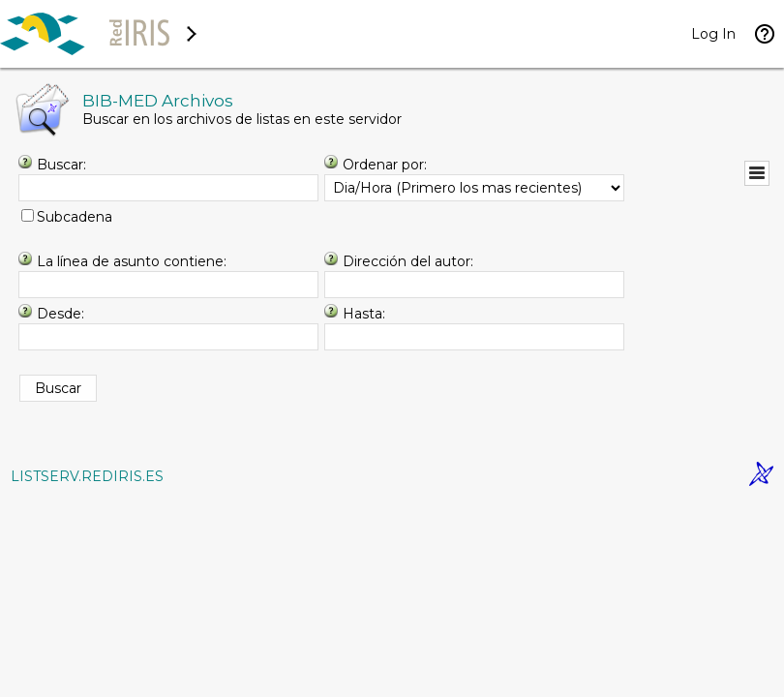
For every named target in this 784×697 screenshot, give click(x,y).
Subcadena (75, 217)
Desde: (60, 314)
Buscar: (61, 165)
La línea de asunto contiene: (132, 261)
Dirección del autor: (408, 261)
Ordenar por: (385, 165)
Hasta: (364, 314)
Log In (713, 34)
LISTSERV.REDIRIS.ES (87, 476)
